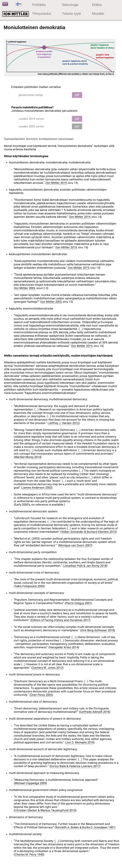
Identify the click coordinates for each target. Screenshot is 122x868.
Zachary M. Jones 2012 (47, 668)
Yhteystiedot (42, 14)
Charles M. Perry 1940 (29, 855)
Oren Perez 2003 (41, 695)
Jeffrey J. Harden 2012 (64, 423)
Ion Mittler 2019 (57, 183)
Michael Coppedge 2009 (30, 783)
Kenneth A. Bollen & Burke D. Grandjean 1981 (85, 827)
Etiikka (97, 5)
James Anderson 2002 (37, 488)
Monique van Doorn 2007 (75, 545)
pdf (77, 95)
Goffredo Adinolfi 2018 (95, 712)
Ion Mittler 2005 (25, 288)
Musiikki (98, 14)
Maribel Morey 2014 (28, 457)
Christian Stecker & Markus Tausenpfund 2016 (45, 810)
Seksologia (70, 5)
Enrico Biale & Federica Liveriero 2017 (75, 766)
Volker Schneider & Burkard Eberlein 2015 (89, 532)
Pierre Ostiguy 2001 (78, 603)
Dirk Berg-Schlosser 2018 (98, 630)
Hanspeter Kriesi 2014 (64, 647)
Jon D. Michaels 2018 (80, 742)
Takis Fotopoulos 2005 (29, 586)
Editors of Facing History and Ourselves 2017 (60, 620)
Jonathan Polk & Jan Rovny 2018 (85, 566)
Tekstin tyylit (72, 14)
